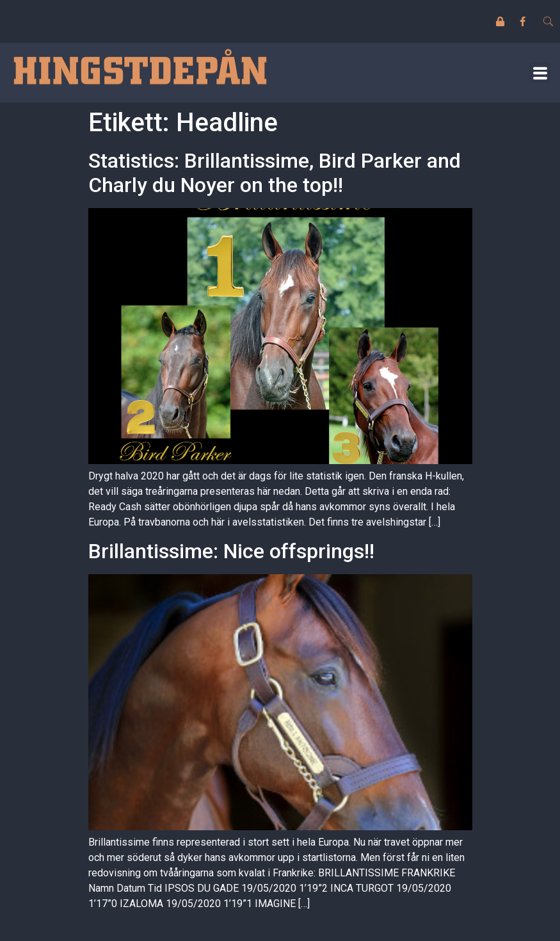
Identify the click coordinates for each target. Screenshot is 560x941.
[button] (540, 73)
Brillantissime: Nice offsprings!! (231, 551)
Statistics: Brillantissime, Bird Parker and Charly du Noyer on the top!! (275, 173)
